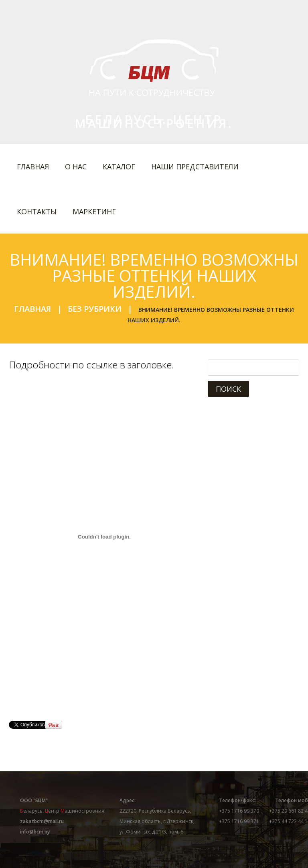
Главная (33, 167)
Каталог (119, 167)
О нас (76, 167)
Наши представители (195, 167)
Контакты (37, 211)
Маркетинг (94, 211)
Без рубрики (95, 309)
